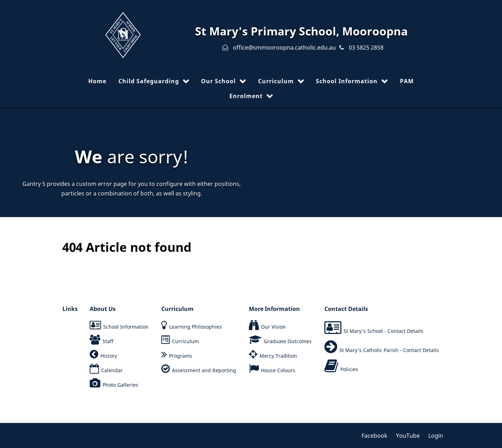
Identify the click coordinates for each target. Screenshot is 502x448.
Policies (349, 369)
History (109, 356)
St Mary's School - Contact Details (383, 331)
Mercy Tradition (278, 356)
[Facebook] (377, 436)
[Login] (434, 436)
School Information (126, 327)
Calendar (112, 370)
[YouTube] (409, 436)
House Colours (278, 370)
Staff (108, 341)
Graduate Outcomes (288, 341)
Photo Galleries (120, 385)
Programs (181, 356)
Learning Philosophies (196, 327)
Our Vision (273, 327)
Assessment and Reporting (204, 370)
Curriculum (185, 341)
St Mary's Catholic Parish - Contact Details (389, 350)
